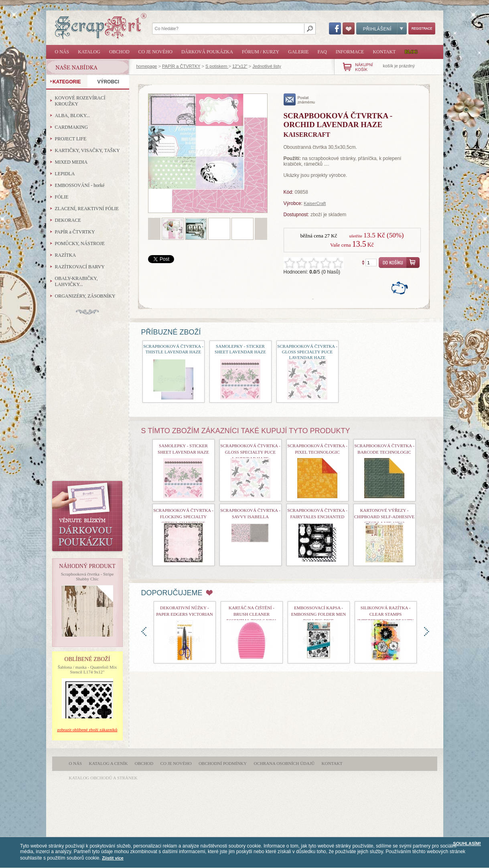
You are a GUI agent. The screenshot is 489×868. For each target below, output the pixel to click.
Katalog (89, 52)
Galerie (298, 52)
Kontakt (384, 52)
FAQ (322, 52)
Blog (411, 52)
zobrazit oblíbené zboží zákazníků (87, 730)
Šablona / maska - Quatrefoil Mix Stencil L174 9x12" (87, 669)
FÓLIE (62, 197)
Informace (350, 52)
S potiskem (217, 66)
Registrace (422, 28)
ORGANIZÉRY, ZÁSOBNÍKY (85, 296)
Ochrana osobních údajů (284, 763)
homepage (147, 66)
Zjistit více (113, 858)
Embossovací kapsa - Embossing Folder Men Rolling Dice (319, 614)
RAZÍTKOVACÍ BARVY (80, 267)
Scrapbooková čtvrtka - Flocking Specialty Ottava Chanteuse (183, 517)
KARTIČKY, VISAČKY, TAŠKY (87, 150)
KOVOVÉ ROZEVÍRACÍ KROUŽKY (80, 101)
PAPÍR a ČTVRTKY (181, 66)
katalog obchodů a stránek (103, 778)
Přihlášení (381, 28)
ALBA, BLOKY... (72, 116)
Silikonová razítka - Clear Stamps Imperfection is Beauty (386, 614)
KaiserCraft (315, 203)
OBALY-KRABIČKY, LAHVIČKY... (76, 281)
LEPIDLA (65, 174)
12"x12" (240, 66)
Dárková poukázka (207, 52)
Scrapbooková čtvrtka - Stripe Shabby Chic (87, 576)
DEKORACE (68, 220)
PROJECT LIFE (71, 139)
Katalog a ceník (109, 763)
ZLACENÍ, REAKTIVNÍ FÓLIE (87, 209)
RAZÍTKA (66, 255)
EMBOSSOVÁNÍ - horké (80, 185)
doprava (427, 632)
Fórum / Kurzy (261, 52)
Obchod (119, 52)
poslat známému (299, 99)
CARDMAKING (72, 127)
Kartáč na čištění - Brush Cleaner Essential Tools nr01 (251, 614)
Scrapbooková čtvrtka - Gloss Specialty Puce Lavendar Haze (307, 352)
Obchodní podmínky (223, 763)
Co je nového (155, 52)
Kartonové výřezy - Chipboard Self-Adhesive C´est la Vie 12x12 (385, 517)
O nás (62, 52)
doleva (144, 632)
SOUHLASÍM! (467, 844)
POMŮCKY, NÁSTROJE (80, 243)
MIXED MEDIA (71, 162)
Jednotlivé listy (267, 66)
